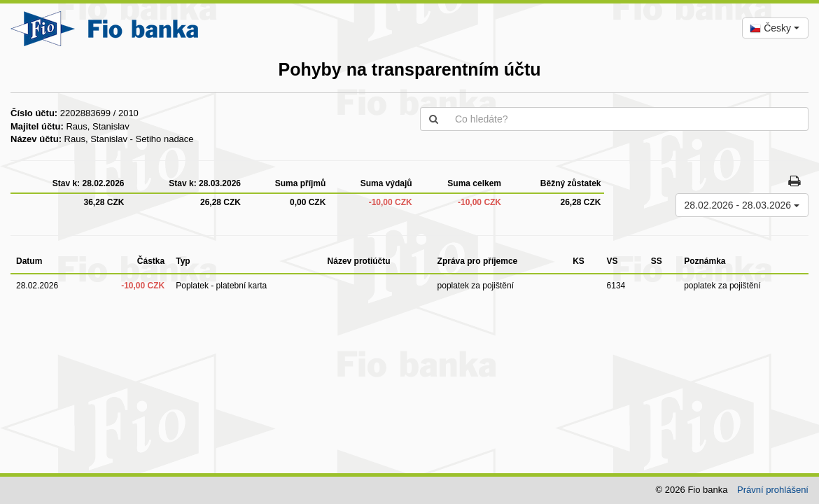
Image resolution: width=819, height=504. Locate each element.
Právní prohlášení (773, 490)
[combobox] (775, 28)
